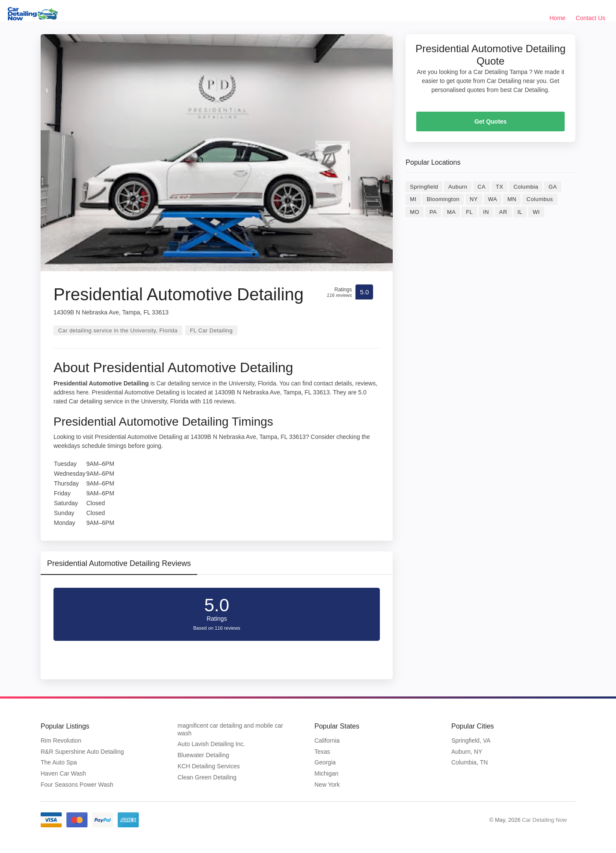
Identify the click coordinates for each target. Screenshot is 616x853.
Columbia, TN (469, 762)
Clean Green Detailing (207, 777)
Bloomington (443, 199)
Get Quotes (490, 121)
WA (493, 199)
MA (451, 212)
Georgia (325, 762)
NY (474, 199)
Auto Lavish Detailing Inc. (211, 744)
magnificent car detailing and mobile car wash (230, 729)
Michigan (326, 773)
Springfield (424, 187)
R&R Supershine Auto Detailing (82, 752)
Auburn (458, 187)
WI (536, 212)
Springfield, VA (471, 740)
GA (553, 187)
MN (512, 199)
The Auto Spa (59, 762)
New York (327, 785)
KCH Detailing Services (209, 766)
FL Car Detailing (211, 330)
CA (481, 187)
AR (503, 212)
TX (499, 187)
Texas (322, 752)
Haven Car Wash (63, 773)
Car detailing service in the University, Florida (118, 330)
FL (469, 212)
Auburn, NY (467, 752)
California (327, 740)
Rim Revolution (61, 740)
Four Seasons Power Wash (77, 785)
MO (415, 212)
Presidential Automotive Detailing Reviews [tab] (119, 563)
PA (433, 212)
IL (520, 212)
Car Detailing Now (544, 820)
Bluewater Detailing (203, 755)
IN (486, 212)
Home (558, 18)
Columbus (540, 199)
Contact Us (591, 18)
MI (413, 199)
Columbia (526, 187)
